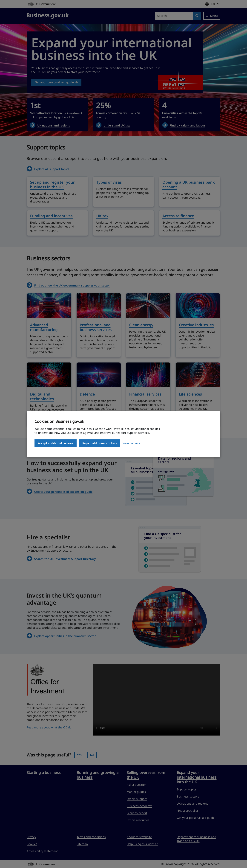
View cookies (131, 443)
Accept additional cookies (56, 443)
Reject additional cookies (100, 443)
